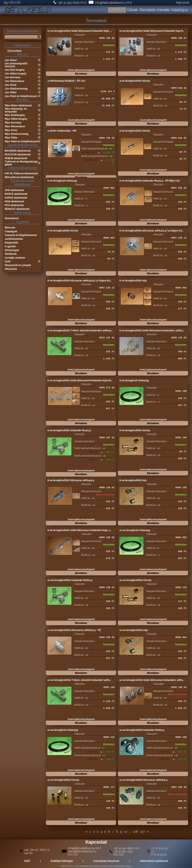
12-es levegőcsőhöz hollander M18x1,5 (142, 730)
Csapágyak (11, 231)
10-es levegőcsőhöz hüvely (135, 580)
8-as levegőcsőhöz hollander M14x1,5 (69, 430)
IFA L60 (22, 55)
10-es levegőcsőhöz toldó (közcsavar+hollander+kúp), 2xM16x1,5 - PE (87, 31)
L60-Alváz (10, 85)
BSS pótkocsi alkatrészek (19, 177)
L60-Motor (11, 60)
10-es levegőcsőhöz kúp (134, 630)
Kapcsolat (182, 3)
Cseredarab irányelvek (106, 861)
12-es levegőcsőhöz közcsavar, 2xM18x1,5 (143, 780)
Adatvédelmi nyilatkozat (154, 861)
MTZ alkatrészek (14, 205)
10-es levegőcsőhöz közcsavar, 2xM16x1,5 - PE (74, 630)
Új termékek (14, 51)
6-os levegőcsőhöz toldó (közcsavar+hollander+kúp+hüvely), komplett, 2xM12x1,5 (94, 380)
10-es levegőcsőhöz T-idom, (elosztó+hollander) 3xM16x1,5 (81, 680)
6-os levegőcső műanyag (62, 181)
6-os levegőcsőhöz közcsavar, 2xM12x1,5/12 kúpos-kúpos (153, 231)
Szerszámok (22, 213)
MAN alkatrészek (14, 201)
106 (135, 832)
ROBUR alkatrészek (16, 158)
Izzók (8, 261)
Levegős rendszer (15, 258)
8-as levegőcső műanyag (134, 380)
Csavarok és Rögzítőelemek (21, 235)
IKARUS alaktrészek (16, 194)
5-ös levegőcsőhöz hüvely (135, 131)
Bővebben (81, 75)
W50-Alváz (11, 130)
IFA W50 (22, 100)
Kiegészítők (11, 243)
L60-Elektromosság (16, 89)
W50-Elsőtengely (15, 115)
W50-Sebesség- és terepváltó (16, 110)
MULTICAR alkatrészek (18, 155)
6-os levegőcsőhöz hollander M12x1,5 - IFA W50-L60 (150, 181)
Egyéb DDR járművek (22, 145)
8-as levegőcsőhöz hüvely (135, 430)
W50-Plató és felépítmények (21, 141)
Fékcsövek (11, 269)
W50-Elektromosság (16, 134)
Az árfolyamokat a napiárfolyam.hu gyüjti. (115, 866)
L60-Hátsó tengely (16, 74)
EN (12, 3)
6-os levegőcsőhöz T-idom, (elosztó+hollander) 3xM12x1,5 (81, 331)
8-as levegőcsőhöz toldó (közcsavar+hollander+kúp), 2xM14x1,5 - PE (86, 530)
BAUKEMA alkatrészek (18, 151)
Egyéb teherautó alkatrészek (22, 183)
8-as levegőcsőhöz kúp (133, 480)
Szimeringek (12, 250)
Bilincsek (10, 228)
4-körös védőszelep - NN (62, 131)
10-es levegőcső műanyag (135, 530)
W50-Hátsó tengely (16, 119)
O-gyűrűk (10, 246)
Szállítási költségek (62, 861)
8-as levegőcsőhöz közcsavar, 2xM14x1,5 (71, 480)
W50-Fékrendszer (15, 126)
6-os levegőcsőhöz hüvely (63, 231)
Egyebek (22, 222)
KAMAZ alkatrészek (16, 198)
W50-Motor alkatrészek (18, 106)
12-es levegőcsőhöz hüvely (63, 780)
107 (142, 832)
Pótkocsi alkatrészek (22, 168)
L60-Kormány (13, 77)
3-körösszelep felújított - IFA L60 (66, 81)
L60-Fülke (11, 92)
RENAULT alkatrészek (17, 209)
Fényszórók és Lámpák (18, 265)
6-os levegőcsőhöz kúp (133, 281)
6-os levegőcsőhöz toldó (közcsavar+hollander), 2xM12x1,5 (153, 331)
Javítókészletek (14, 239)
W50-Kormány (13, 123)
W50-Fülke (11, 138)
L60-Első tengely (15, 70)
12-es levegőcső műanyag (63, 730)
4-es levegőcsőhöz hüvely (135, 81)
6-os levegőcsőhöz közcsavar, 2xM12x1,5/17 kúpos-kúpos (81, 281)
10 (126, 832)
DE (19, 3)
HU (6, 3)
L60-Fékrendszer (14, 81)
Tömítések (11, 254)
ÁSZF (27, 861)
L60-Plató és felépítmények (21, 96)
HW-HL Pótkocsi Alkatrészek (21, 173)
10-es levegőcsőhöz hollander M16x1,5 (70, 580)
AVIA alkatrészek (14, 190)
